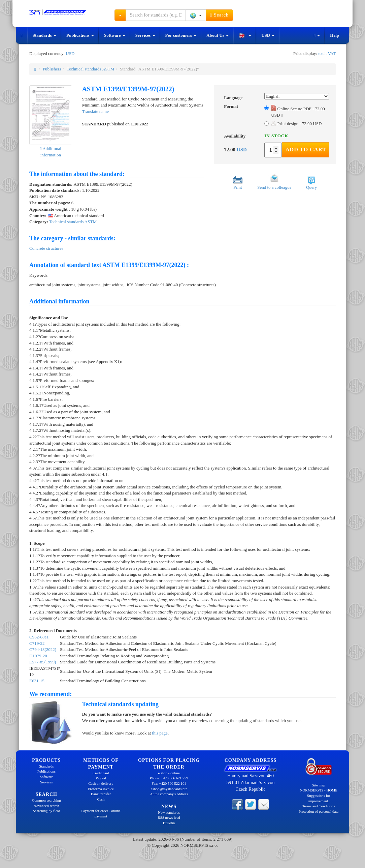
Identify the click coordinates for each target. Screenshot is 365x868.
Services (145, 35)
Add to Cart (306, 149)
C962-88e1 (39, 637)
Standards (44, 35)
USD (268, 35)
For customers (181, 35)
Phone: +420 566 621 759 (169, 778)
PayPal (101, 778)
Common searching (46, 800)
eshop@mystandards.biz (169, 789)
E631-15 (37, 681)
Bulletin (169, 823)
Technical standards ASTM (90, 69)
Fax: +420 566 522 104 (169, 783)
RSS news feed (169, 817)
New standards (169, 812)
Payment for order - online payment (101, 813)
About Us (218, 35)
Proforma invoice (101, 789)
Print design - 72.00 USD (296, 124)
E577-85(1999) (43, 662)
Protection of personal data (319, 811)
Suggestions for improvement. (319, 798)
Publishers (52, 69)
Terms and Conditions (319, 806)
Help (335, 35)
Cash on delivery (101, 783)
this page (160, 733)
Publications (80, 35)
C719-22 (37, 643)
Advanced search (46, 806)
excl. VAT (327, 53)
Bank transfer (101, 794)
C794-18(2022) (43, 649)
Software (115, 35)
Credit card (101, 773)
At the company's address (169, 794)
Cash (101, 799)
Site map (319, 785)
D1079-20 (38, 656)
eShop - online (169, 773)
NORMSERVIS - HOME (319, 790)
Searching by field (47, 811)
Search (219, 15)
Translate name (95, 111)
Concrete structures (46, 248)
